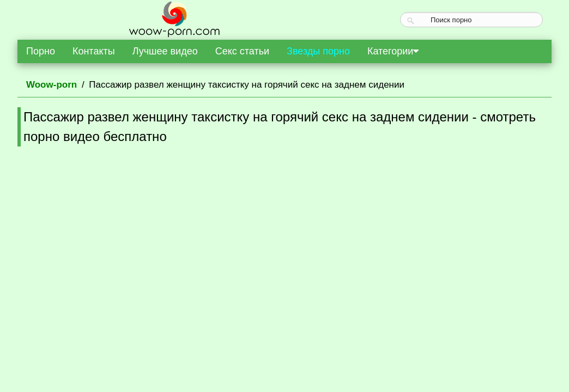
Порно (41, 51)
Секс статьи (242, 51)
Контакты (94, 51)
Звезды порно (318, 51)
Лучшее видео (165, 51)
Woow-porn (52, 85)
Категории (393, 51)
